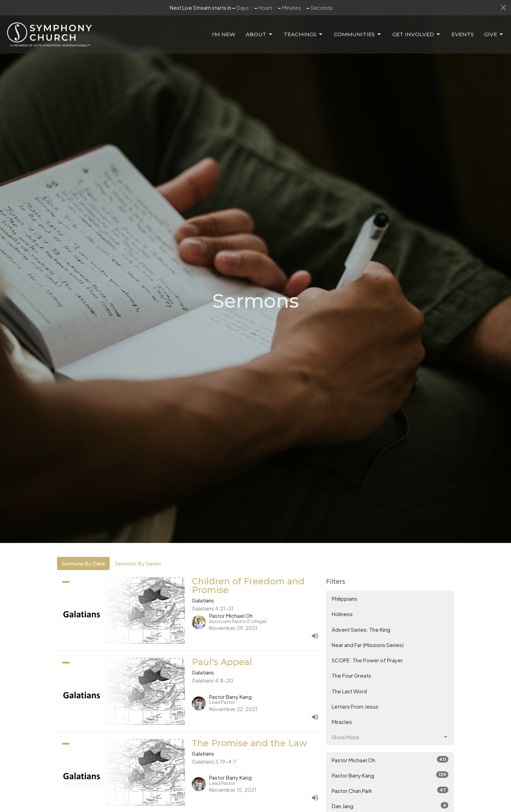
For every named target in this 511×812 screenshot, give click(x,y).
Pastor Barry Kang (390, 775)
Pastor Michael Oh (390, 760)
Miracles (342, 722)
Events (463, 34)
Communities (358, 34)
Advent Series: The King (361, 629)
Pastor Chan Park (390, 790)
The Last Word (349, 691)
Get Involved (417, 34)
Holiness (342, 614)
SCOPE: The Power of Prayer (367, 660)
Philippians (344, 598)
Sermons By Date (83, 563)
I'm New (224, 34)
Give (494, 34)
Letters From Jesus (355, 706)
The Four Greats (351, 675)
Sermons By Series (138, 563)
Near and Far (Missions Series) (368, 645)
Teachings (304, 34)
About (260, 34)
